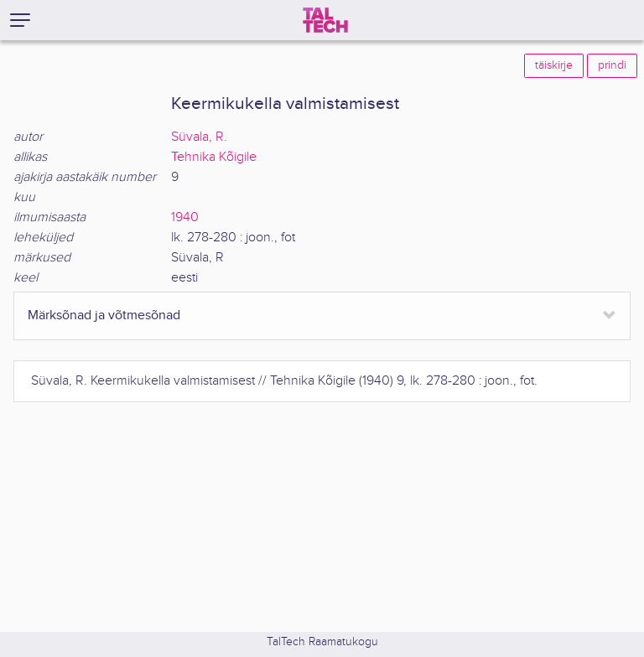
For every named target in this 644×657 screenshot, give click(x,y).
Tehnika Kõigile (214, 157)
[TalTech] (325, 20)
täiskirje (554, 65)
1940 (185, 217)
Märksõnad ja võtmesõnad (104, 316)
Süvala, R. (199, 137)
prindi (612, 65)
